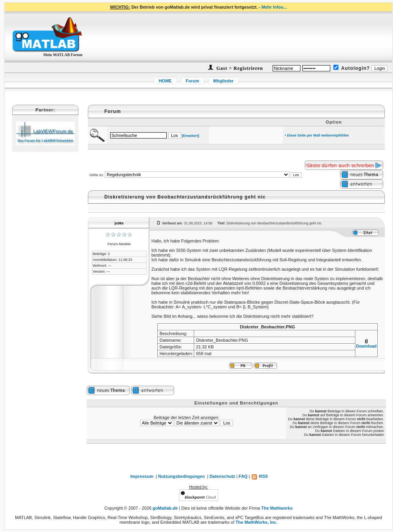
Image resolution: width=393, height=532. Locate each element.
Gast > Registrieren (239, 68)
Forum (193, 81)
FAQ (243, 476)
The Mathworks (277, 508)
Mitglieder (224, 81)
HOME (165, 81)
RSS (259, 476)
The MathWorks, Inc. (257, 522)
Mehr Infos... (274, 7)
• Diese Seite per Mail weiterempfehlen (317, 135)
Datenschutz (222, 476)
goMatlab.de (165, 508)
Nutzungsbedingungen (181, 476)
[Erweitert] (190, 136)
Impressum (142, 476)
